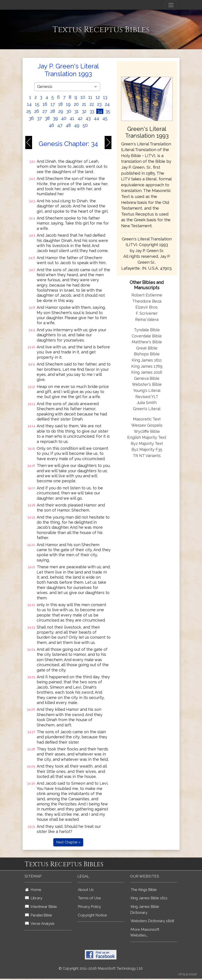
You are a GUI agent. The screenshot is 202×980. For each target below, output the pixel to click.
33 (92, 111)
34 (100, 111)
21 (84, 104)
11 (90, 97)
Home (33, 890)
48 (68, 125)
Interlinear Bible (41, 907)
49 (77, 125)
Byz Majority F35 (147, 449)
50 (85, 125)
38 (47, 118)
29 (61, 111)
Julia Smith (147, 403)
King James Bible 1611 (149, 898)
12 (98, 97)
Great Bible (147, 348)
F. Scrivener (147, 313)
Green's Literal (147, 409)
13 (105, 97)
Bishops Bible (147, 354)
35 (108, 111)
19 (68, 104)
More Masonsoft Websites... (145, 932)
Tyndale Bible (147, 330)
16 (45, 104)
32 (84, 111)
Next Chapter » (68, 842)
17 (53, 104)
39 (55, 118)
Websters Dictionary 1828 (152, 921)
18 (60, 104)
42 (80, 118)
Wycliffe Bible (147, 431)
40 (64, 118)
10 (83, 97)
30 (69, 111)
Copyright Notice (92, 915)
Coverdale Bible (147, 336)
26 (37, 111)
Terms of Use (89, 898)
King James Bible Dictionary (145, 910)
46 (51, 125)
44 (96, 118)
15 (37, 104)
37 (39, 118)
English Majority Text (147, 437)
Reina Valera (147, 319)
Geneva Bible (147, 378)
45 (105, 118)
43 (88, 118)
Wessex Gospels (147, 425)
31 (77, 111)
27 (45, 111)
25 (29, 111)
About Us (86, 890)
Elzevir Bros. (147, 307)
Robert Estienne (147, 295)
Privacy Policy (89, 907)
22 (92, 104)
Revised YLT (147, 397)
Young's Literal (147, 390)
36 (31, 118)
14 (29, 104)
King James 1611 (147, 360)
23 (99, 104)
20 (76, 104)
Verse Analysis (40, 923)
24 (107, 104)
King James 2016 (147, 372)
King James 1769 (147, 366)
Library (34, 898)
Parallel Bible (39, 915)
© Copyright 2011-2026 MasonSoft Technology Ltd (101, 968)
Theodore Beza (147, 301)
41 (72, 118)
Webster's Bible (147, 384)
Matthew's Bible (147, 342)
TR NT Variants (147, 456)
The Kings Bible (144, 890)
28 (53, 111)
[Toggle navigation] (171, 5)
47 (60, 125)
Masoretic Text (147, 419)
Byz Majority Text (147, 443)
